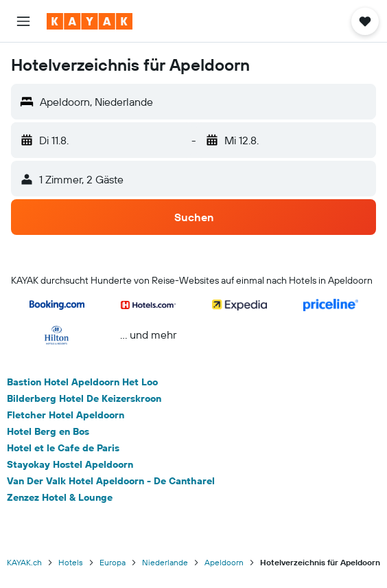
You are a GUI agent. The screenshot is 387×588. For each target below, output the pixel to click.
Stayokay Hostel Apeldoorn (70, 464)
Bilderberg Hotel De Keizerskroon (84, 398)
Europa (113, 562)
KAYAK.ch (24, 562)
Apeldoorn (224, 562)
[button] (23, 21)
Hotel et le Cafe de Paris (63, 448)
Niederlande (165, 562)
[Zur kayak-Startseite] (90, 21)
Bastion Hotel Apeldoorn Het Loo (82, 382)
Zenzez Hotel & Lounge (60, 497)
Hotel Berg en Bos (48, 431)
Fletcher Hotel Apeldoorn (66, 415)
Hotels (71, 562)
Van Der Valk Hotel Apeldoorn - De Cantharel (111, 481)
